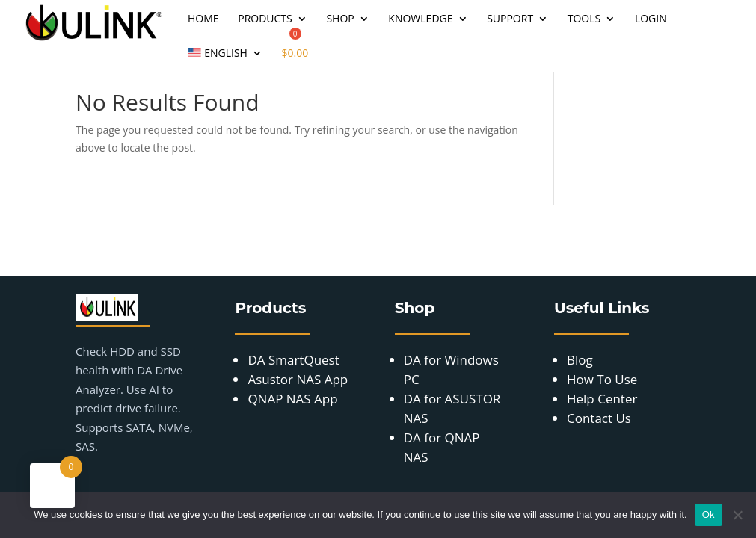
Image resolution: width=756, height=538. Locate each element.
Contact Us (599, 418)
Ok (709, 514)
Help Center (602, 399)
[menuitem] (225, 60)
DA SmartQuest (293, 360)
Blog (580, 360)
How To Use (602, 379)
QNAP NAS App (292, 399)
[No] (737, 515)
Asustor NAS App (298, 379)
